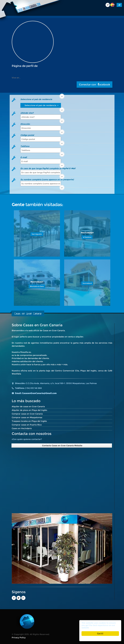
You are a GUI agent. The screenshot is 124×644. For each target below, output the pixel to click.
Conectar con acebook (95, 85)
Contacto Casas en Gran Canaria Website (62, 446)
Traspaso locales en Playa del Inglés (29, 421)
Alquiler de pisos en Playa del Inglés (29, 410)
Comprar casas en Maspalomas (27, 417)
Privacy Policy (19, 638)
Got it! (100, 634)
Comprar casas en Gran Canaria (27, 414)
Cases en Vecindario (22, 428)
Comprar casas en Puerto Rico (27, 425)
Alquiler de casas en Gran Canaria (28, 406)
